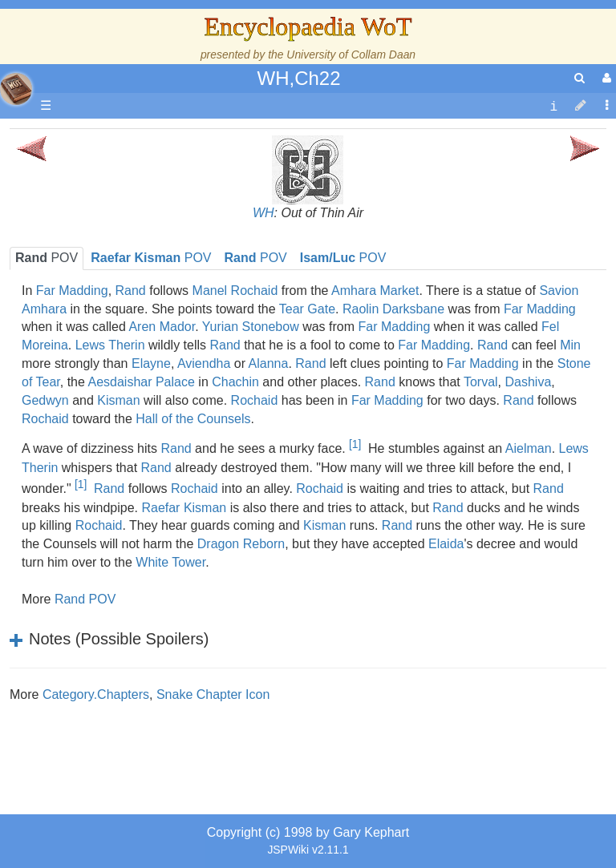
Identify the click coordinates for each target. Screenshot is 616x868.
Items (92, 566)
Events (96, 328)
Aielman (529, 449)
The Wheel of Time (130, 255)
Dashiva (528, 382)
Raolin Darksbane (393, 309)
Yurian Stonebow (251, 327)
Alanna (269, 363)
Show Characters (126, 456)
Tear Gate (307, 309)
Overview (135, 365)
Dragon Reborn (241, 544)
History (96, 292)
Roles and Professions (140, 512)
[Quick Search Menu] (580, 78)
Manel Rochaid (235, 291)
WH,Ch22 (298, 78)
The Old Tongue (122, 402)
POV (256, 258)
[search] (580, 78)
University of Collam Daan (351, 55)
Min (570, 345)
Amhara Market (375, 291)
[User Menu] (605, 78)
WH (263, 213)
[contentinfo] (553, 106)
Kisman (324, 525)
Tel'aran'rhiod (114, 622)
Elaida (446, 544)
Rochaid (255, 400)
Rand (225, 345)
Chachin (235, 382)
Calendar (102, 311)
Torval (481, 382)
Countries (136, 384)
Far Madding (540, 309)
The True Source (124, 274)
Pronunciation (115, 676)
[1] (355, 444)
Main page (74, 137)
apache (16, 89)
